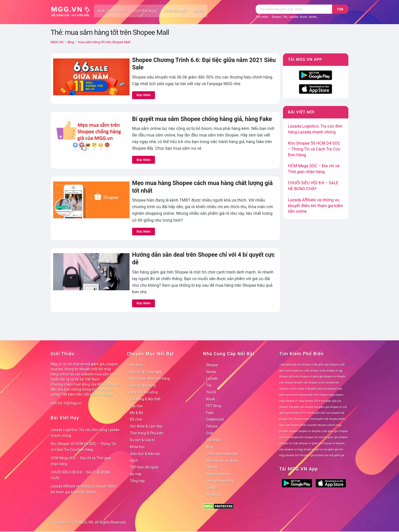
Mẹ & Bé (137, 413)
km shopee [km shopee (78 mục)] (328, 383)
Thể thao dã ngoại (144, 467)
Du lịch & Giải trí (142, 440)
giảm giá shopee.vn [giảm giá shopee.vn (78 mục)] (324, 377)
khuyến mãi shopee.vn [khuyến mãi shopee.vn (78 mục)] (308, 383)
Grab (210, 433)
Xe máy (136, 474)
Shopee (276, 17)
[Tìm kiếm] (294, 9)
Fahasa (212, 426)
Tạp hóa (136, 406)
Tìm (340, 9)
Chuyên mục (145, 11)
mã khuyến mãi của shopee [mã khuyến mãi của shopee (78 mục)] (323, 413)
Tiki (285, 17)
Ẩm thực (137, 365)
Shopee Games (218, 474)
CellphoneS (215, 419)
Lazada (294, 17)
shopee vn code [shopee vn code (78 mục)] (289, 443)
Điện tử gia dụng (143, 385)
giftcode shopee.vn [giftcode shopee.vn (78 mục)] (300, 377)
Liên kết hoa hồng (220, 481)
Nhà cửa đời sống (144, 392)
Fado (210, 413)
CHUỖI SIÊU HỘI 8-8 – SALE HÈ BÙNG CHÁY (81, 475)
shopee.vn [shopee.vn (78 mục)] (305, 431)
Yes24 (211, 392)
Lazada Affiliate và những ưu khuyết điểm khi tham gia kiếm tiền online (316, 206)
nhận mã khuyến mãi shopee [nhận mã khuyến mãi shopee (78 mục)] (320, 419)
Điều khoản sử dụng (222, 461)
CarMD (212, 488)
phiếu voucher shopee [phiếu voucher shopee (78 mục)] (313, 425)
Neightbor (214, 495)
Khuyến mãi (175, 11)
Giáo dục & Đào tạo (145, 454)
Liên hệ (212, 467)
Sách (134, 461)
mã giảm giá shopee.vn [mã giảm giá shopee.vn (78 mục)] (328, 407)
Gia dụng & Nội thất (145, 399)
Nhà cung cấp (111, 11)
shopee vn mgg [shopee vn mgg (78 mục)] (294, 450)
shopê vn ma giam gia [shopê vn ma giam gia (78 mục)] (325, 450)
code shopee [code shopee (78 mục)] (311, 371)
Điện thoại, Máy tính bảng (150, 378)
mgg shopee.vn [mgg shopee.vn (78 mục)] (289, 401)
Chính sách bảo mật (222, 454)
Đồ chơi (136, 419)
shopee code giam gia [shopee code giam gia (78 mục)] (325, 431)
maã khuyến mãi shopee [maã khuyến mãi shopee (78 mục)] (313, 395)
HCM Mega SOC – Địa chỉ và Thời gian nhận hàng (81, 461)
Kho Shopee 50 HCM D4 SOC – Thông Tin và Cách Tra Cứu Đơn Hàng (314, 149)
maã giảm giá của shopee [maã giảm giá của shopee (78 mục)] (321, 389)
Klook (303, 17)
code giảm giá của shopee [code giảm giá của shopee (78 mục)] (295, 365)
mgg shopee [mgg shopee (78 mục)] (336, 395)
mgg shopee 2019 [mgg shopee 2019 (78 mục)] (309, 401)
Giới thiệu (214, 440)
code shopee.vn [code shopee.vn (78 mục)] (329, 371)
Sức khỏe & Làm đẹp (146, 426)
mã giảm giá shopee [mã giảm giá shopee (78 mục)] (301, 407)
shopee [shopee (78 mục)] (293, 431)
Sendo (313, 17)
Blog (199, 11)
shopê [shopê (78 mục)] (308, 450)
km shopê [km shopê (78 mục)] (298, 389)
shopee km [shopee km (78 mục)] (297, 437)
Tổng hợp (137, 481)
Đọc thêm (144, 95)
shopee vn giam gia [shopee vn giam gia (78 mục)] (311, 443)
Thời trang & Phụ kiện (147, 433)
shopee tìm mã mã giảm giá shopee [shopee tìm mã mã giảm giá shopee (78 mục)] (326, 437)
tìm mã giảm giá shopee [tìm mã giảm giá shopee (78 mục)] (309, 455)
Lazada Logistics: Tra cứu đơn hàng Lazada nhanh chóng (85, 433)
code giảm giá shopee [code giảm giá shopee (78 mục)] (325, 365)
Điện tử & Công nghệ (146, 372)
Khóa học (138, 447)
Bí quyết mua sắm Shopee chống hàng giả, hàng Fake (202, 119)
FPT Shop (214, 406)
